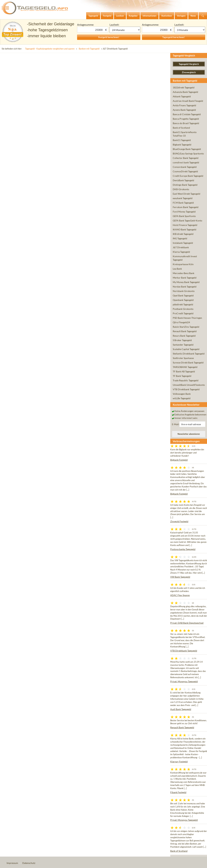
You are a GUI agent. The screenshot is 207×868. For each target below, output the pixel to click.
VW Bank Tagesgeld (180, 577)
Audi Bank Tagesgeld (181, 709)
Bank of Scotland (179, 851)
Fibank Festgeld (178, 792)
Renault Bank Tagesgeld (182, 727)
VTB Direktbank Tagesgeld (184, 651)
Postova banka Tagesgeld (183, 549)
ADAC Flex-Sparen (180, 595)
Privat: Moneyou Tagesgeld (184, 681)
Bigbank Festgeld (179, 460)
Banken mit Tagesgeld (89, 49)
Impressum (12, 863)
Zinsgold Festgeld (179, 521)
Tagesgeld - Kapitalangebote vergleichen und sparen (50, 49)
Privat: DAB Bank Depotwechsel (187, 623)
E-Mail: (176, 424)
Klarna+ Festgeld (179, 762)
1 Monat (125, 30)
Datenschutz (29, 863)
